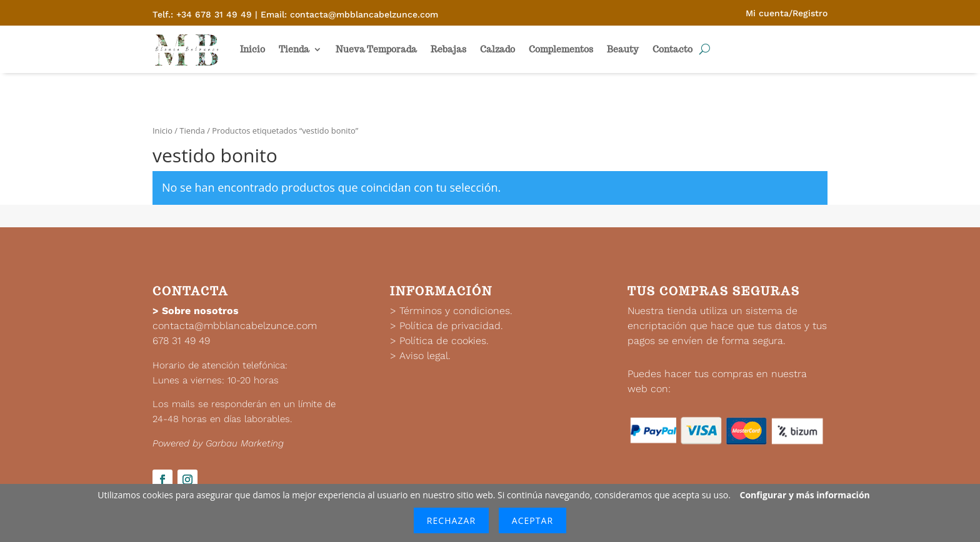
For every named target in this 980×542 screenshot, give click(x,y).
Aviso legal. (425, 356)
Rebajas (448, 49)
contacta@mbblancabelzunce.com (235, 326)
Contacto (672, 49)
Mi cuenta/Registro (787, 13)
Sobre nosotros (200, 311)
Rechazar (451, 520)
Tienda (294, 49)
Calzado (497, 49)
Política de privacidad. (451, 326)
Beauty (623, 49)
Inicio (252, 49)
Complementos (561, 49)
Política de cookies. (444, 341)
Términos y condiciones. (456, 311)
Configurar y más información (805, 495)
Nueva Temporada (376, 49)
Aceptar (532, 520)
